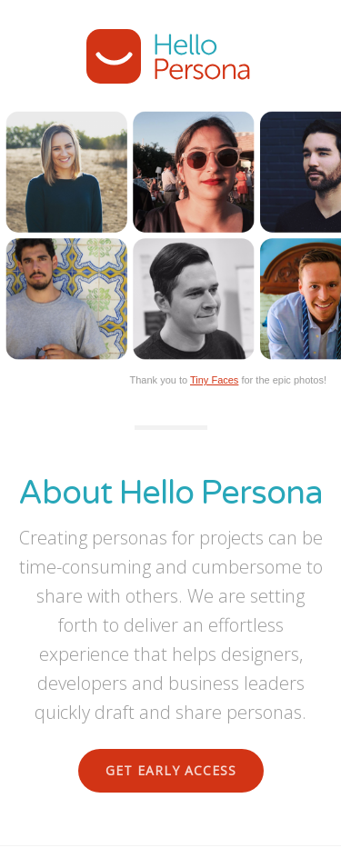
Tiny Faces (214, 380)
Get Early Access (171, 770)
